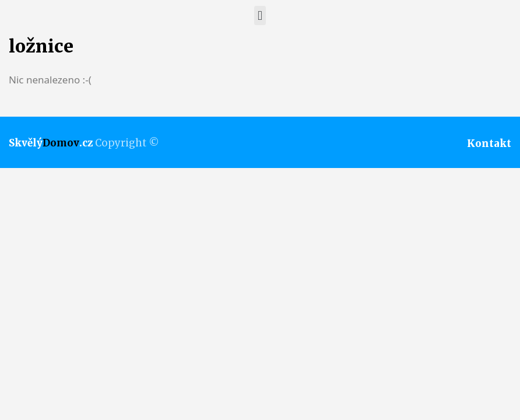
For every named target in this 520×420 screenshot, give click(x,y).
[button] (260, 15)
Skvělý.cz (51, 143)
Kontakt (489, 143)
